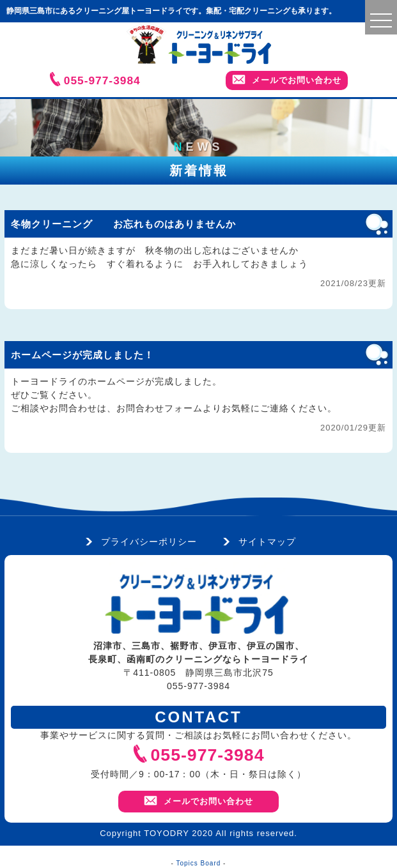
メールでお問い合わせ (287, 80)
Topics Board (199, 863)
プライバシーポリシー (149, 542)
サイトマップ (267, 542)
